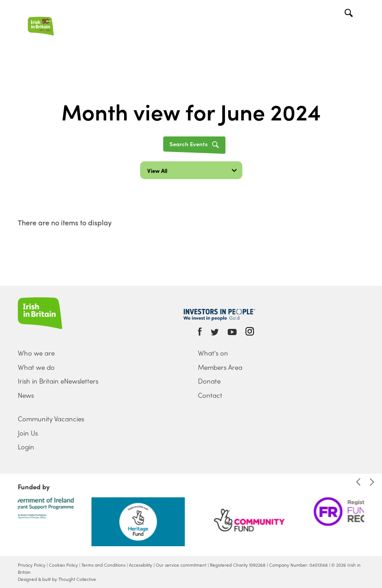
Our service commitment (181, 565)
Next (372, 482)
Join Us (28, 433)
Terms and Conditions (103, 565)
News (26, 395)
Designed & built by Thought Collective (57, 579)
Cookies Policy (63, 565)
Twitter (215, 332)
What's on (213, 353)
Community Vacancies (51, 419)
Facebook (200, 332)
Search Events (189, 144)
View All (157, 170)
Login (26, 447)
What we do (36, 367)
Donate (209, 381)
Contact (210, 395)
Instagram (250, 331)
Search (350, 14)
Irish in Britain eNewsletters (58, 381)
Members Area (220, 367)
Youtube (232, 332)
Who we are (36, 353)
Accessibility (141, 565)
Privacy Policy (32, 565)
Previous (358, 482)
